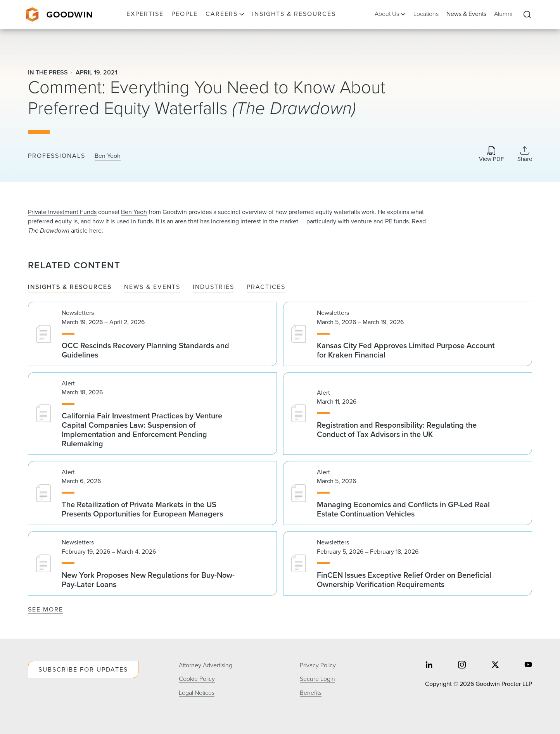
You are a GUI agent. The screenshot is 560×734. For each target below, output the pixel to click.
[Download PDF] (491, 155)
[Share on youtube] (528, 666)
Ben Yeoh (108, 156)
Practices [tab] (266, 287)
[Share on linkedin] (429, 666)
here (95, 231)
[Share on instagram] (462, 666)
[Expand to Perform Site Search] (527, 15)
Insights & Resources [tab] (70, 287)
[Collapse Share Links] (525, 154)
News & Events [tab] (152, 287)
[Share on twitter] (495, 666)
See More (46, 609)
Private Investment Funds (62, 212)
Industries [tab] (213, 287)
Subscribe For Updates (83, 669)
